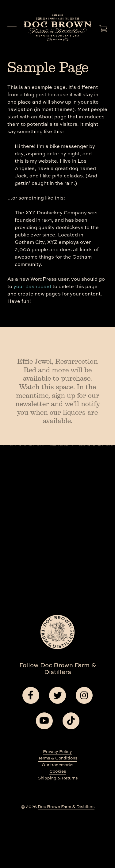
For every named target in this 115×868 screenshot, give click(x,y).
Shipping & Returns (58, 778)
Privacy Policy (57, 751)
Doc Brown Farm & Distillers (66, 806)
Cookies (58, 771)
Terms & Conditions (58, 758)
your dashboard (32, 286)
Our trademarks (57, 765)
